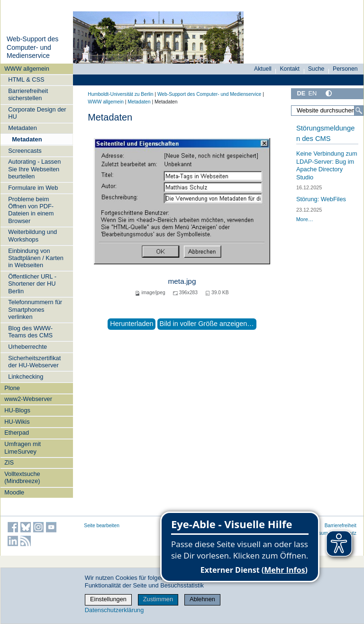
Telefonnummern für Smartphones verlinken (35, 309)
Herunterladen (132, 324)
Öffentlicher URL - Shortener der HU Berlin (32, 284)
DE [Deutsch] (301, 93)
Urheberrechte (27, 347)
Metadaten (22, 128)
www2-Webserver (28, 399)
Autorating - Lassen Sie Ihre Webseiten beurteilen (34, 169)
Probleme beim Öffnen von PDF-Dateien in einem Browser (31, 210)
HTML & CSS (26, 79)
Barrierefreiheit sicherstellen (28, 94)
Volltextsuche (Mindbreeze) (22, 477)
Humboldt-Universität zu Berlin (120, 94)
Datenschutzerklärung (114, 610)
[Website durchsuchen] (327, 111)
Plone (12, 388)
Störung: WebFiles (321, 199)
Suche (316, 69)
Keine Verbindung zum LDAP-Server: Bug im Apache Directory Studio (327, 165)
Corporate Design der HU (37, 113)
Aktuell (263, 69)
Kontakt (290, 69)
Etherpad (17, 433)
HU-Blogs (17, 410)
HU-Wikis (17, 422)
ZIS (9, 462)
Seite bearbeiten (102, 526)
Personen (345, 69)
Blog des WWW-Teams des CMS (30, 332)
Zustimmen (158, 599)
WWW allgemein (27, 69)
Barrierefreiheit (341, 526)
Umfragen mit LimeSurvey (23, 447)
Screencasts (25, 151)
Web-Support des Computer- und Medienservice (32, 47)
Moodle (14, 492)
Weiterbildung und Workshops (32, 235)
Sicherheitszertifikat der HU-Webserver (34, 362)
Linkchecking (26, 377)
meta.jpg (182, 281)
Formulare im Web (33, 188)
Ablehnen (202, 599)
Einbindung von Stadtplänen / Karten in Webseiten (36, 258)
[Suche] (359, 111)
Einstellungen (108, 599)
